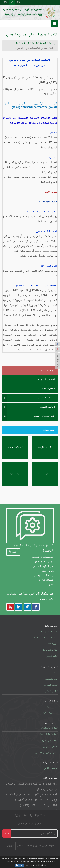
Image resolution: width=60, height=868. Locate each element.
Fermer (20, 866)
